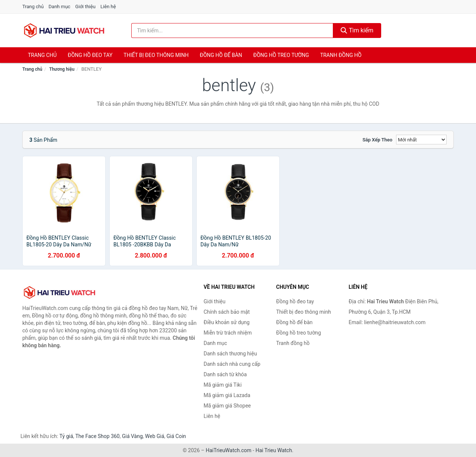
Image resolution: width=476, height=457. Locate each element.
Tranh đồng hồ (341, 55)
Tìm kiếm (357, 30)
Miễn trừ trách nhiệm (228, 333)
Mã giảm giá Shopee (227, 406)
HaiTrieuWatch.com (229, 450)
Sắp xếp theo (377, 140)
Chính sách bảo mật (227, 312)
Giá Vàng (132, 436)
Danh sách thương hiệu (230, 354)
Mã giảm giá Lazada (227, 395)
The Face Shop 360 (97, 436)
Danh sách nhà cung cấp (232, 364)
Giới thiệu (85, 7)
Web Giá (155, 436)
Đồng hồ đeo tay (90, 55)
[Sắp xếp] (421, 140)
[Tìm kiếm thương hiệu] (232, 31)
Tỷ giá (66, 436)
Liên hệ (108, 7)
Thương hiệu (62, 69)
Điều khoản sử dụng (227, 322)
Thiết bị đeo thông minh (156, 55)
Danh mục (60, 7)
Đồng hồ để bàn (221, 55)
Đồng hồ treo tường (281, 55)
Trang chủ (33, 7)
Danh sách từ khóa (225, 374)
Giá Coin (176, 436)
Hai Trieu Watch (274, 450)
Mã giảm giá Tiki (223, 385)
